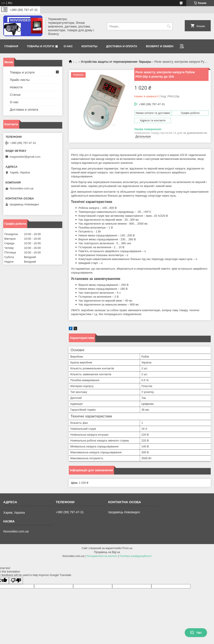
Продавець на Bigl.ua (107, 552)
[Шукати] (169, 26)
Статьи (15, 95)
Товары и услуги (41, 46)
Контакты (89, 46)
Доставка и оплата (122, 46)
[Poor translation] (16, 580)
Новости (16, 87)
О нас (68, 46)
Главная (11, 46)
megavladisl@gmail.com (25, 157)
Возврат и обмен (160, 46)
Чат (196, 633)
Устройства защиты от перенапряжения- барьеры (116, 62)
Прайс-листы (20, 80)
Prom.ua (127, 548)
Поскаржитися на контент (102, 556)
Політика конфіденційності (136, 556)
